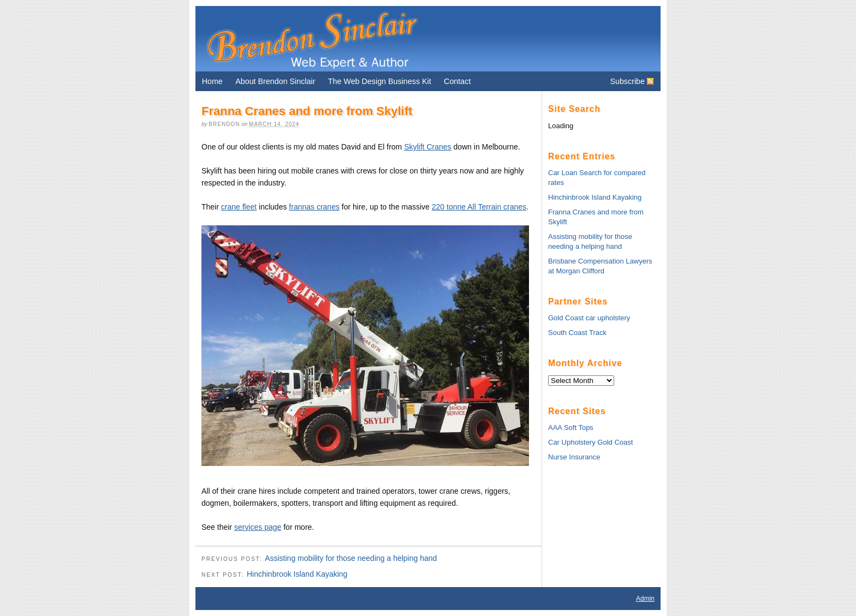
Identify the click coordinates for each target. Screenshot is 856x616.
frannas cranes (314, 207)
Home (212, 81)
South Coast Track (577, 333)
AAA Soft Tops (571, 427)
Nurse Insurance (574, 457)
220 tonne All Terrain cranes (479, 207)
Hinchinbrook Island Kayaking (297, 574)
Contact (457, 81)
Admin (645, 599)
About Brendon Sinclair (275, 81)
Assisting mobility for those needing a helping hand (351, 558)
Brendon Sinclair (312, 39)
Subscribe (627, 81)
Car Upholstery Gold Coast (590, 442)
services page (258, 527)
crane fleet (239, 207)
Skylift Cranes (427, 147)
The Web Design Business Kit (380, 81)
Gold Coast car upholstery (589, 318)
